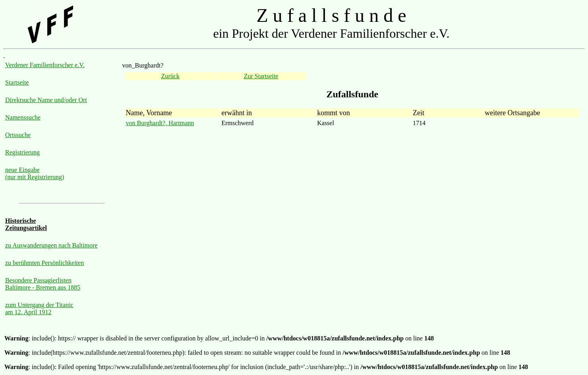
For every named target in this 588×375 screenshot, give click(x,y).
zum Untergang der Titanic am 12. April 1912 (39, 308)
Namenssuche (23, 117)
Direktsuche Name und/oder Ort (46, 100)
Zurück (170, 76)
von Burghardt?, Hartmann (160, 123)
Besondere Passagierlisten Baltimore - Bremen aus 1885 (43, 284)
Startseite (17, 82)
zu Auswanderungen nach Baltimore (51, 245)
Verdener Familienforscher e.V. (45, 65)
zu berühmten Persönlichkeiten (44, 263)
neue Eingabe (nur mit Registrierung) (35, 173)
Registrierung (22, 152)
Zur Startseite (261, 76)
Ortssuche (18, 135)
